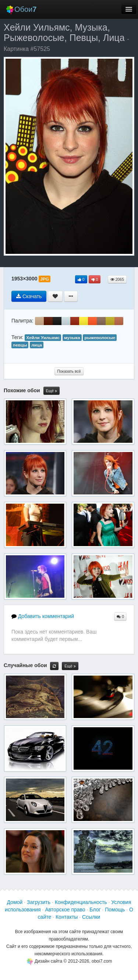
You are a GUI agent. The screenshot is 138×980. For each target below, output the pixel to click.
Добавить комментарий (43, 616)
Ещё (52, 391)
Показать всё (69, 371)
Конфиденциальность (81, 902)
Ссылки (91, 917)
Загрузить (39, 902)
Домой (15, 902)
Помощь (115, 910)
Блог (95, 910)
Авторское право (65, 910)
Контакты (67, 917)
